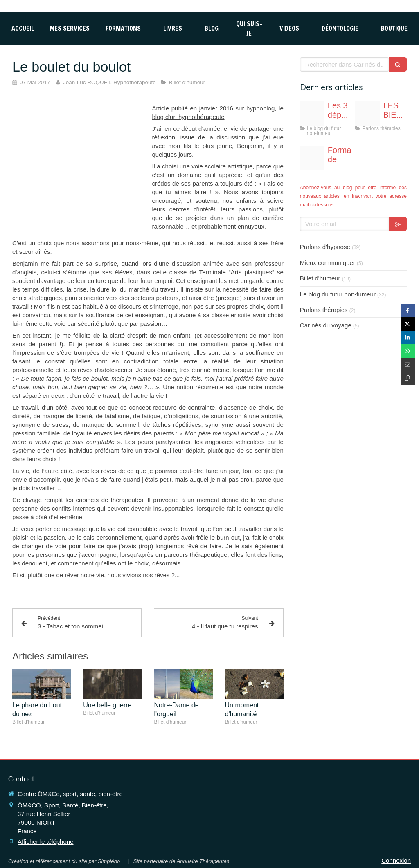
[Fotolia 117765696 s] (312, 114)
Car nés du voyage (326, 325)
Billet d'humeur (320, 278)
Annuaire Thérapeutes (203, 861)
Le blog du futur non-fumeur (338, 294)
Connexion (396, 860)
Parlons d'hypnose (325, 247)
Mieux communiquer (328, 263)
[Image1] (367, 114)
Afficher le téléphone (46, 842)
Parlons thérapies (324, 310)
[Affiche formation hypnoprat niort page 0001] (312, 158)
